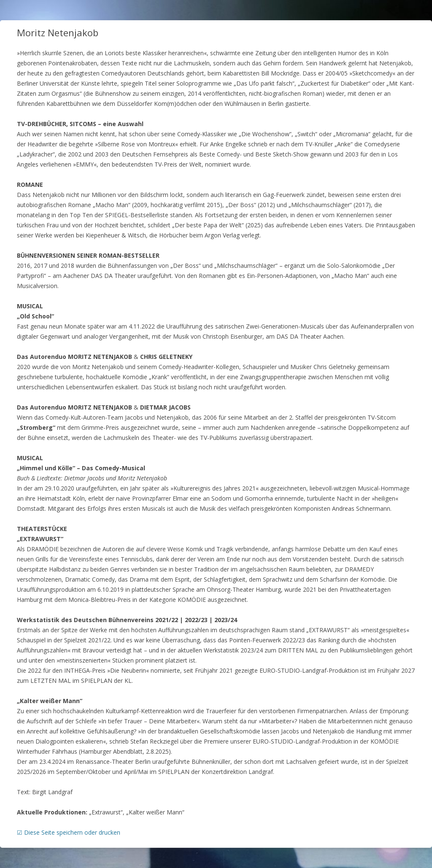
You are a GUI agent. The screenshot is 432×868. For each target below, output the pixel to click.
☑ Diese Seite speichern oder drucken (69, 832)
